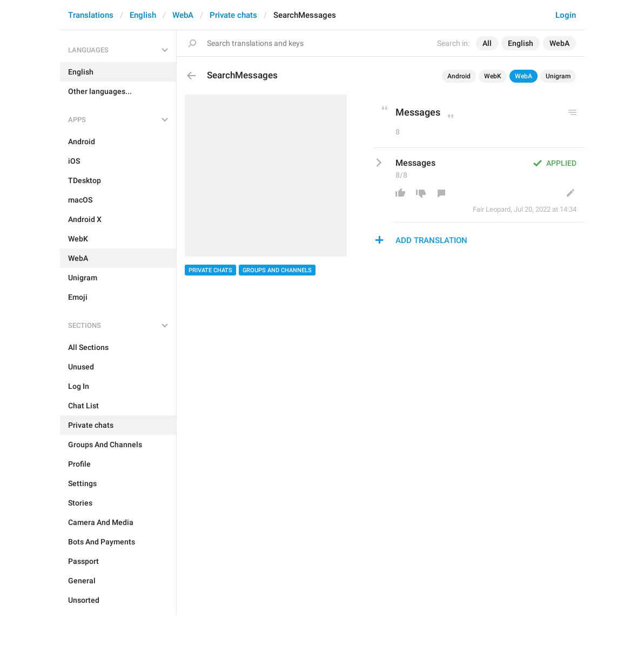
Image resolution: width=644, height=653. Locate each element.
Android (459, 76)
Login (566, 15)
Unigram (558, 76)
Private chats (233, 15)
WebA (183, 15)
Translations (91, 15)
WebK (493, 76)
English (143, 15)
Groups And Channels (277, 270)
